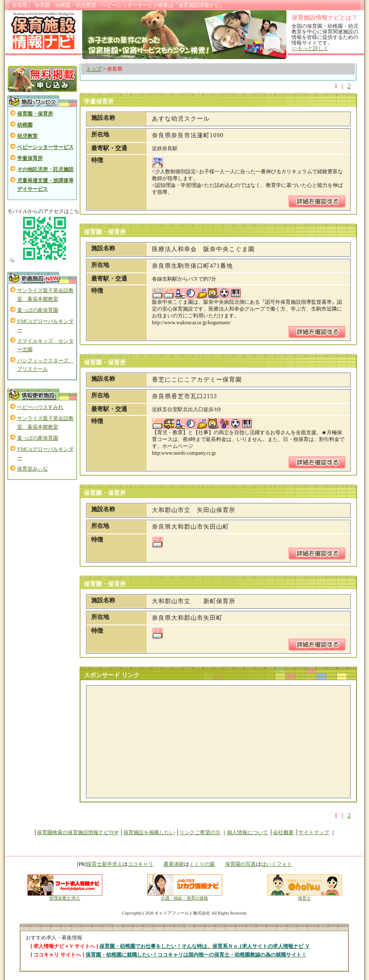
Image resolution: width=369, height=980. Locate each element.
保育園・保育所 (35, 114)
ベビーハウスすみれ (40, 407)
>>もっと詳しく (310, 48)
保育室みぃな (33, 469)
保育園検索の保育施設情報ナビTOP (77, 832)
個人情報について (247, 832)
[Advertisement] (151, 742)
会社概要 (283, 832)
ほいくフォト (277, 864)
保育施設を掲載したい (149, 832)
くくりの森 (202, 864)
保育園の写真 (241, 864)
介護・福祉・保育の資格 (185, 896)
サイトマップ (314, 832)
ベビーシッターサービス (45, 147)
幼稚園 (25, 125)
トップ (94, 69)
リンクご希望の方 (200, 832)
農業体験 (174, 864)
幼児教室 (27, 136)
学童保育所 (30, 158)
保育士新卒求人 (104, 864)
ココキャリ (140, 864)
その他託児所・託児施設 (45, 169)
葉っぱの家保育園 (38, 310)
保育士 (305, 896)
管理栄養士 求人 (65, 898)
